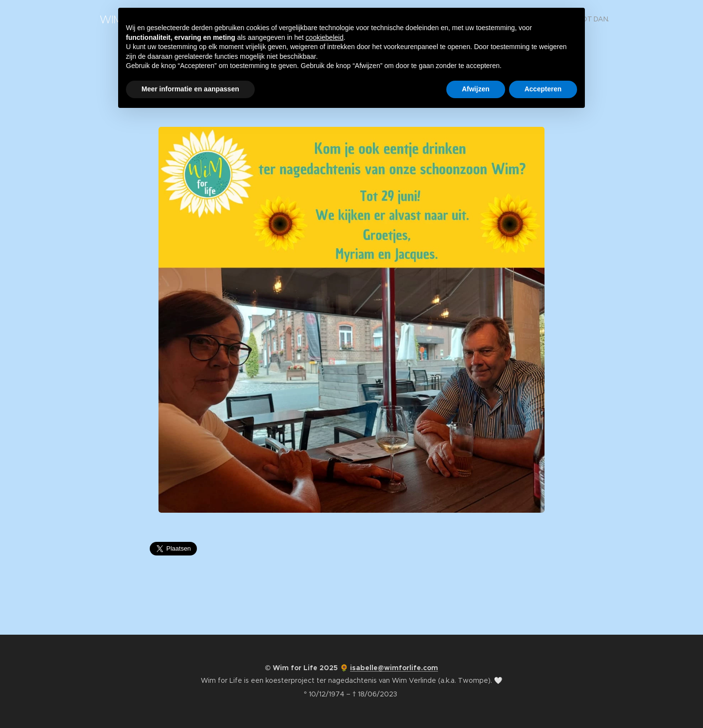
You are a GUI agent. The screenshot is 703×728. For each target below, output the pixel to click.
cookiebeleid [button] (325, 37)
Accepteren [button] (543, 89)
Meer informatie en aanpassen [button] (190, 89)
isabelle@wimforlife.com (394, 668)
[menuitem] (594, 20)
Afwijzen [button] (476, 89)
